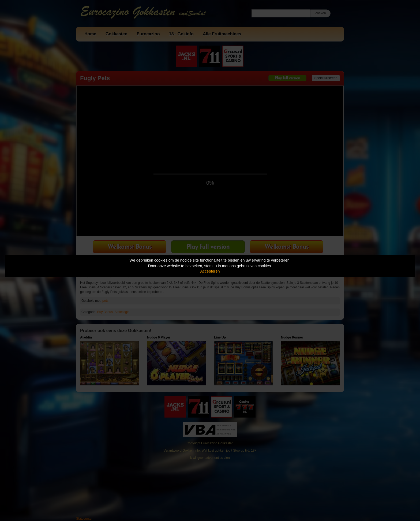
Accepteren (210, 271)
